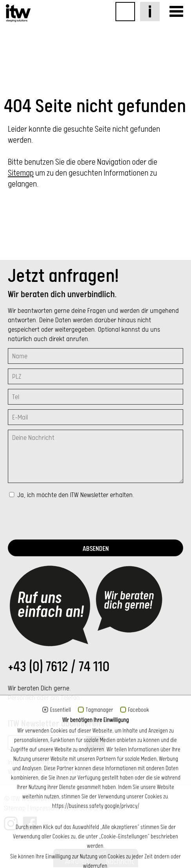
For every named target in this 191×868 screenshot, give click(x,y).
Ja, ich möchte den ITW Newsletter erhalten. (75, 495)
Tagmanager (99, 859)
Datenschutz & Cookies (94, 808)
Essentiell (60, 859)
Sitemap (21, 173)
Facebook (139, 859)
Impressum (45, 808)
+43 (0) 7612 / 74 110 (59, 666)
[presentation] (67, 519)
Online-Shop (125, 12)
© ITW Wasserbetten (31, 799)
